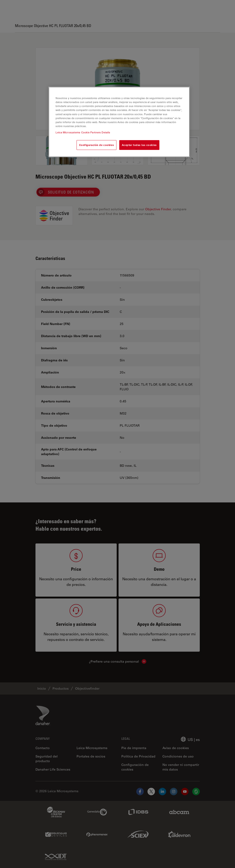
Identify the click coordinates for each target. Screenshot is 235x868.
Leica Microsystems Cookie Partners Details (83, 132)
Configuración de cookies (96, 145)
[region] (119, 122)
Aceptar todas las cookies (139, 145)
